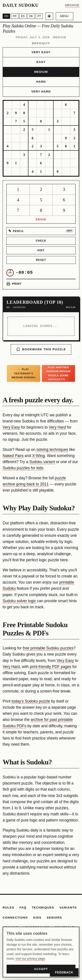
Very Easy (41, 52)
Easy (41, 62)
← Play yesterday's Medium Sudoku (24, 373)
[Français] (15, 16)
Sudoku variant (42, 462)
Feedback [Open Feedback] (64, 972)
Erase (41, 220)
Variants (68, 908)
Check (41, 241)
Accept (41, 969)
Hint (41, 250)
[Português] (39, 16)
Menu (64, 16)
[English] (6, 16)
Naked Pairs (13, 456)
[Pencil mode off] (41, 231)
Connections (15, 918)
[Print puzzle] (14, 284)
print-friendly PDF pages (51, 667)
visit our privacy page (30, 959)
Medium (41, 72)
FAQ (23, 908)
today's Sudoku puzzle (31, 701)
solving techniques (52, 450)
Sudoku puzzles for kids (23, 468)
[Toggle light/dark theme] (49, 16)
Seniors (54, 918)
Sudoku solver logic (19, 601)
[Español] (23, 16)
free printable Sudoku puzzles (48, 648)
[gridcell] (8, 105)
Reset (41, 260)
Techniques (43, 908)
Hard (41, 82)
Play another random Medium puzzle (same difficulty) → (58, 373)
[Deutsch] (31, 16)
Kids (37, 918)
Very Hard (41, 92)
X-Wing (38, 456)
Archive (72, 5)
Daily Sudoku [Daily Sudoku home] (21, 5)
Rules (8, 908)
